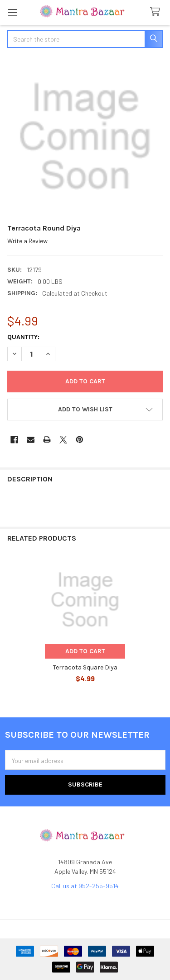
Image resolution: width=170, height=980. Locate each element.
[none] (85, 137)
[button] (85, 410)
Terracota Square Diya (85, 667)
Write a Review (27, 241)
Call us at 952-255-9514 (85, 886)
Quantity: (23, 337)
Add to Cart (85, 651)
